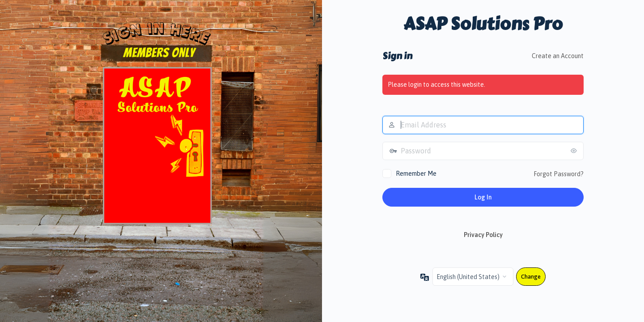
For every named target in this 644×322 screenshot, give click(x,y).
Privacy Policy (483, 235)
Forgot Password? (559, 174)
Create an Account (558, 56)
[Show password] (575, 151)
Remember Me (416, 174)
